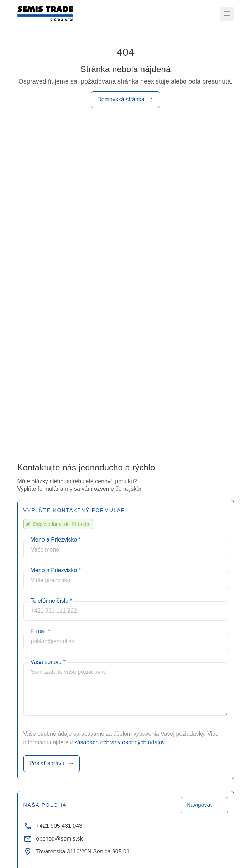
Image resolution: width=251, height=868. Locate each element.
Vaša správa (48, 662)
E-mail (41, 631)
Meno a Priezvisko (56, 540)
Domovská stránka (125, 100)
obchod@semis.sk (53, 839)
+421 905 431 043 (53, 826)
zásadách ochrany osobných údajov (119, 742)
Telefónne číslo (51, 601)
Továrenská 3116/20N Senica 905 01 (77, 852)
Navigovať (204, 805)
